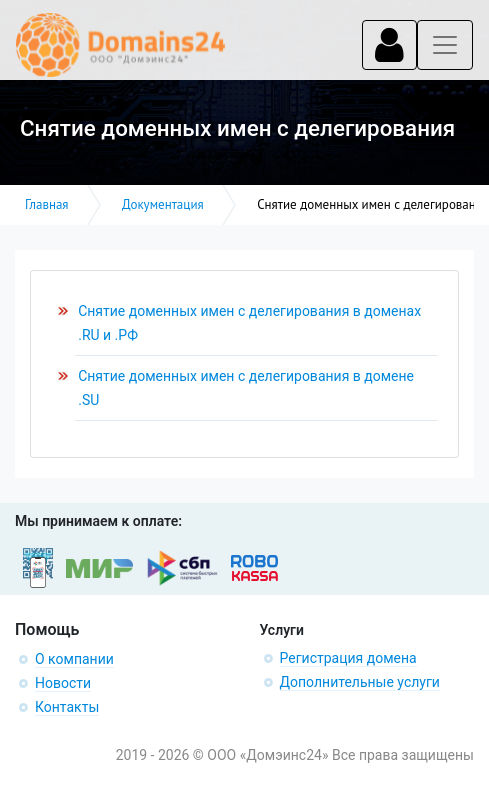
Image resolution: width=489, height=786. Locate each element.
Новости (63, 683)
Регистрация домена (348, 658)
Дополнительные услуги (360, 682)
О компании (74, 659)
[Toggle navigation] (389, 45)
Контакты (67, 707)
